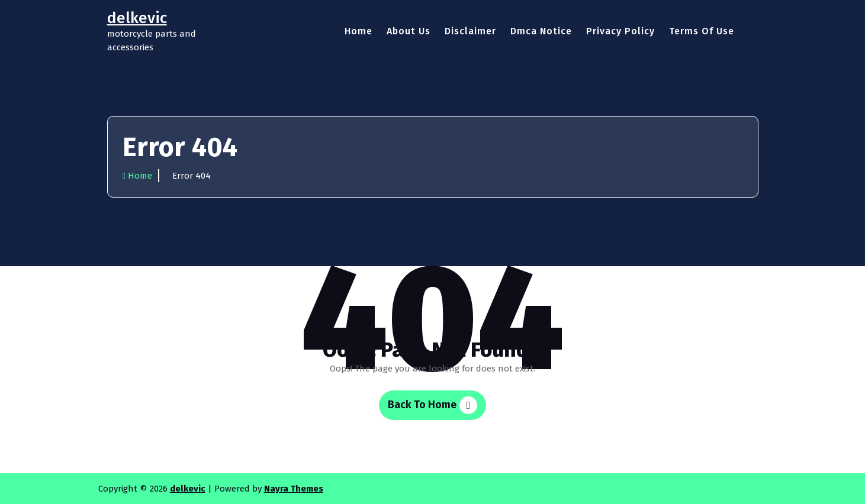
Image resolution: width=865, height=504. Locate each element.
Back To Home (432, 405)
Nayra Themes (294, 489)
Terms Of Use (702, 31)
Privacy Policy (620, 31)
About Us (409, 31)
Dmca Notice (541, 31)
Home (358, 31)
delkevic (188, 489)
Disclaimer (470, 31)
